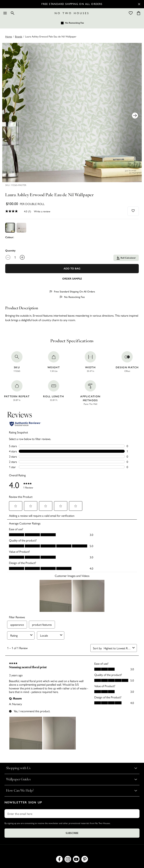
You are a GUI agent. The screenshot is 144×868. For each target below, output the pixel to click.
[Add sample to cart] (72, 278)
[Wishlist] (131, 13)
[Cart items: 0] (139, 13)
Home (9, 36)
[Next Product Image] (135, 116)
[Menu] (5, 13)
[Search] (13, 13)
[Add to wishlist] (133, 211)
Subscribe (72, 833)
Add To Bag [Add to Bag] (72, 269)
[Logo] (72, 13)
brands (19, 36)
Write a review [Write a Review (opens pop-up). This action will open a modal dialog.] (42, 211)
